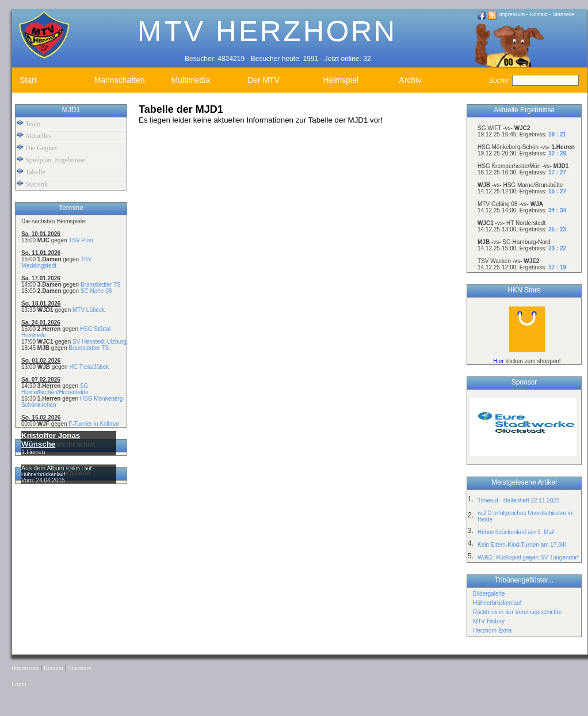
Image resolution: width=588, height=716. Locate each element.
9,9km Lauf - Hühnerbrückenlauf (58, 471)
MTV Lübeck (89, 310)
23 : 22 (557, 248)
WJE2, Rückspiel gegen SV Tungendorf (528, 557)
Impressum (512, 14)
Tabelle (31, 172)
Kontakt (539, 14)
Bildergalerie (489, 594)
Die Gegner (37, 148)
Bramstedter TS (101, 285)
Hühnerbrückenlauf (497, 603)
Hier (498, 361)
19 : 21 (557, 134)
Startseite (564, 14)
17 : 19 (557, 267)
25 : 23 (557, 229)
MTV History (489, 621)
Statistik (32, 184)
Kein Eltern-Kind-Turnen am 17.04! (522, 545)
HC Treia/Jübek (89, 367)
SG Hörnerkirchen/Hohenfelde (55, 389)
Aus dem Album (44, 468)
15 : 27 (557, 191)
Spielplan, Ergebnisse (51, 160)
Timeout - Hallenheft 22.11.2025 (519, 500)
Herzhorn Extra (492, 631)
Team (28, 123)
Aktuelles (34, 136)
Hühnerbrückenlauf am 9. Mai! (516, 532)
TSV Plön (81, 240)
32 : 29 (557, 153)
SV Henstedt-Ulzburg (100, 342)
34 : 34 (557, 210)
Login (19, 684)
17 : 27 (557, 172)
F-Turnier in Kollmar (94, 424)
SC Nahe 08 (96, 291)
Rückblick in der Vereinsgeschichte (518, 612)
